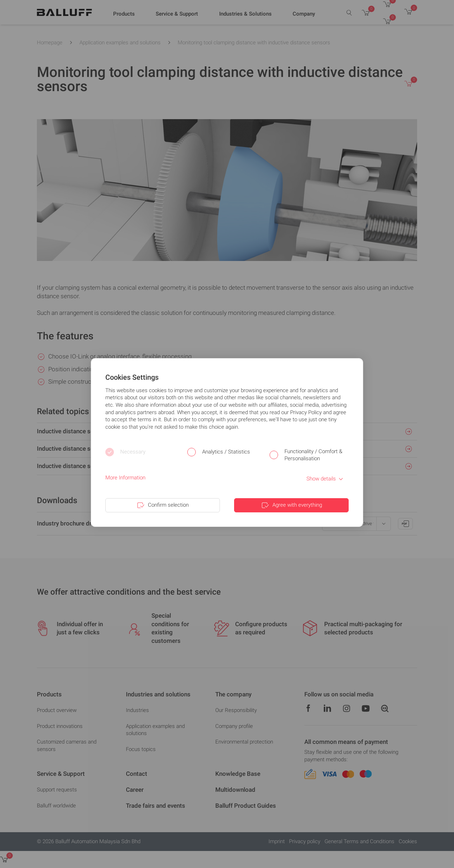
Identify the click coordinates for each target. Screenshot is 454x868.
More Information (125, 478)
